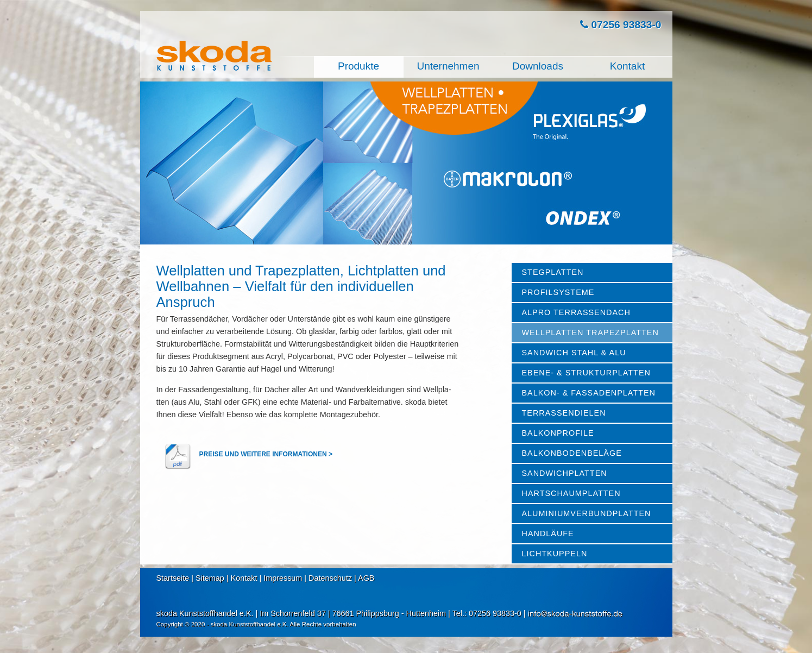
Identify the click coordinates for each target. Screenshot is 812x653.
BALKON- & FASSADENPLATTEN (589, 393)
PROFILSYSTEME (558, 292)
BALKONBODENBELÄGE (572, 453)
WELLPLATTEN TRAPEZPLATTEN (590, 332)
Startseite (173, 578)
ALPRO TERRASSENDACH (576, 312)
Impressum (283, 578)
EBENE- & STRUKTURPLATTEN (586, 373)
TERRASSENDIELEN (564, 413)
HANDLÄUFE (548, 533)
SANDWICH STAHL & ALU (574, 353)
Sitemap (210, 578)
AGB (366, 578)
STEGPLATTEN (553, 272)
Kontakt (244, 578)
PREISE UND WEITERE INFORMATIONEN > (267, 454)
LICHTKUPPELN (555, 554)
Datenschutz (330, 578)
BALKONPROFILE (558, 433)
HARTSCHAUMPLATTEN (571, 493)
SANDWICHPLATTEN (565, 473)
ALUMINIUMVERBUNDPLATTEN (587, 513)
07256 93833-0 (621, 25)
